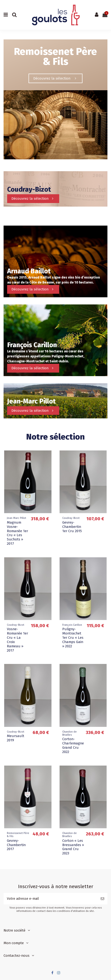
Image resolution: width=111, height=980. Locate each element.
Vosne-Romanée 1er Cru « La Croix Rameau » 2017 (17, 640)
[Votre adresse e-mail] (51, 899)
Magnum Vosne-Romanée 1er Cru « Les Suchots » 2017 (17, 533)
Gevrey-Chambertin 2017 (16, 845)
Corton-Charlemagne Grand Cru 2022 (73, 745)
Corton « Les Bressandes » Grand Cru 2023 (73, 847)
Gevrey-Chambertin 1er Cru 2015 (72, 527)
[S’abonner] (102, 899)
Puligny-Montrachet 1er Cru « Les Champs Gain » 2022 (73, 638)
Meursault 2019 (16, 738)
